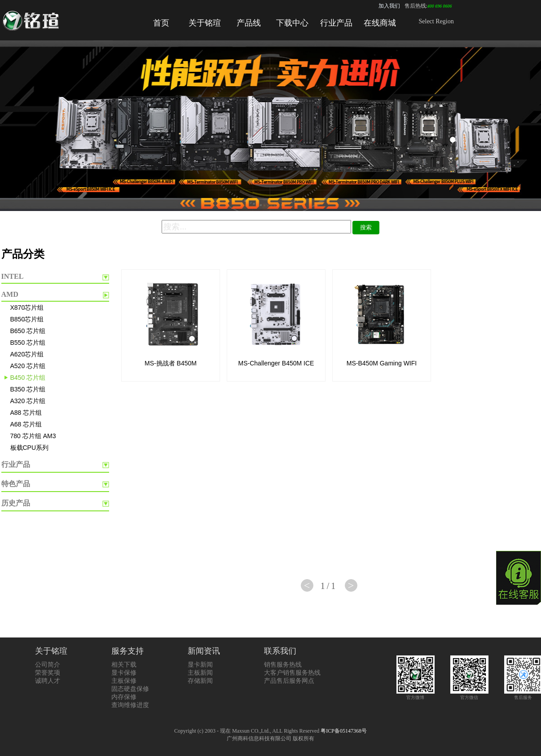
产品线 (249, 23)
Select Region (436, 21)
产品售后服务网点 (289, 681)
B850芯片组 (27, 319)
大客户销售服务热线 (292, 673)
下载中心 (292, 23)
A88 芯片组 (26, 413)
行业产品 (336, 23)
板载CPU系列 (30, 448)
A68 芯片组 (26, 424)
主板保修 (124, 681)
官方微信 (469, 695)
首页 (161, 23)
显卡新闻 (200, 665)
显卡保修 (124, 673)
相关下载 (124, 665)
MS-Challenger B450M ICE (276, 363)
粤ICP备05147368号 (344, 731)
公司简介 (48, 665)
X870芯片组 (27, 308)
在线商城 (380, 23)
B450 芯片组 (28, 378)
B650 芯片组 (28, 331)
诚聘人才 (48, 681)
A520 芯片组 (28, 366)
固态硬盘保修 (130, 689)
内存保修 (124, 697)
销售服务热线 (283, 665)
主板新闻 (200, 673)
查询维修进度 (130, 705)
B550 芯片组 (28, 343)
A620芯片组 (27, 354)
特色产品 (16, 484)
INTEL (13, 276)
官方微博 (416, 695)
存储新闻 (200, 681)
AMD (10, 294)
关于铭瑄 (205, 23)
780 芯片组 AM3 (33, 436)
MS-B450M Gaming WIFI (382, 363)
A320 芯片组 (28, 401)
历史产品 (16, 503)
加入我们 (389, 6)
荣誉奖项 (48, 673)
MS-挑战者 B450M (171, 363)
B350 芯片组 (28, 389)
